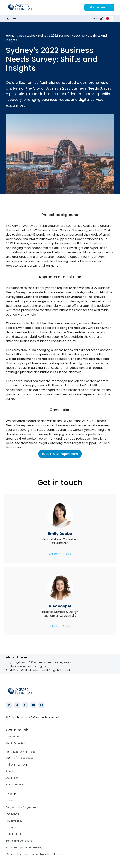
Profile (67, 554)
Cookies (11, 827)
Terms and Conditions (19, 841)
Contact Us (12, 737)
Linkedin (54, 554)
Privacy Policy (14, 821)
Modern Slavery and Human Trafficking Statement (36, 854)
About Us (11, 771)
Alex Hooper (60, 606)
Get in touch (99, 7)
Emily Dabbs (60, 534)
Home (10, 36)
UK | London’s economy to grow (26, 666)
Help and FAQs (15, 784)
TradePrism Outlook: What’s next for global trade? (38, 670)
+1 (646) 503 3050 (23, 758)
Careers (11, 801)
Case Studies (26, 36)
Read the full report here (60, 454)
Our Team (12, 778)
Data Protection (15, 834)
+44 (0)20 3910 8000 (23, 752)
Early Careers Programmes (22, 807)
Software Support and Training (24, 847)
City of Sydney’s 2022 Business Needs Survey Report (39, 662)
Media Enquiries (15, 743)
